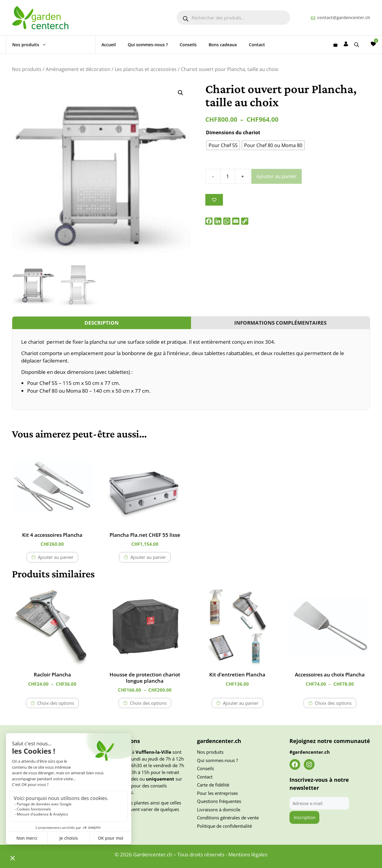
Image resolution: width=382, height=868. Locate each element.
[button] (181, 93)
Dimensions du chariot (233, 132)
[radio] (223, 145)
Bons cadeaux (223, 45)
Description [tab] (102, 323)
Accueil (109, 45)
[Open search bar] (357, 45)
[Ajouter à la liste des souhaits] (214, 200)
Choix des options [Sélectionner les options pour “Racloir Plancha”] (56, 703)
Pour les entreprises (217, 793)
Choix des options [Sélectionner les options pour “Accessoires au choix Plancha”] (333, 703)
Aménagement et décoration (78, 69)
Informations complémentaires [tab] (280, 323)
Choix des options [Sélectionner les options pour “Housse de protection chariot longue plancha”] (148, 703)
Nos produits (32, 45)
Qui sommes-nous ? (148, 45)
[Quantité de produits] (228, 176)
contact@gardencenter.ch (344, 17)
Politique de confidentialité (224, 826)
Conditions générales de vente (228, 818)
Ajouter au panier (277, 176)
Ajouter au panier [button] (56, 557)
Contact (257, 45)
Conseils (188, 45)
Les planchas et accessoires (146, 69)
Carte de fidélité (213, 785)
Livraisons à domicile (219, 810)
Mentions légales (248, 854)
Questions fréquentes (219, 801)
